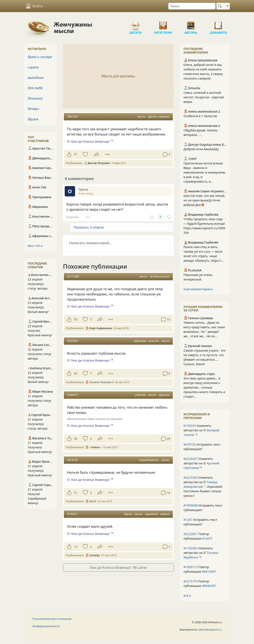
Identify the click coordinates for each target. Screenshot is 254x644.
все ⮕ (187, 595)
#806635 (208, 586)
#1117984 (73, 277)
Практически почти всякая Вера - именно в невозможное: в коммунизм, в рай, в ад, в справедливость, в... (205, 172)
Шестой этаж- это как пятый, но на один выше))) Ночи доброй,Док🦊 (204, 200)
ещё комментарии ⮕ (198, 289)
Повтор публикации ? (198, 536)
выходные (36, 78)
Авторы (191, 24)
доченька (35, 98)
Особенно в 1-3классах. (201, 116)
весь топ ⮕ (35, 246)
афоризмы (140, 341)
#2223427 (190, 459)
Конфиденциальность (46, 626)
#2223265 (190, 477)
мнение (165, 514)
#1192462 (190, 548)
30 (76, 319)
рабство (141, 395)
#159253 (190, 426)
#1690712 (190, 567)
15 (76, 547)
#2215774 (190, 581)
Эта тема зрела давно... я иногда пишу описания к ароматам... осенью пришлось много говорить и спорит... (204, 387)
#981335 (72, 117)
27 (76, 154)
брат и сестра (40, 57)
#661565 (208, 571)
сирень (33, 67)
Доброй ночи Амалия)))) (201, 149)
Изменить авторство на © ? (201, 430)
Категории (163, 24)
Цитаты (135, 24)
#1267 (188, 520)
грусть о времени (159, 117)
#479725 (190, 444)
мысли (141, 117)
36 (76, 439)
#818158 (72, 460)
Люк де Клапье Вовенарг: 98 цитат (118, 567)
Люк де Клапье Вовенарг (90, 141)
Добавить (219, 24)
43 (76, 373)
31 (76, 493)
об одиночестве (160, 277)
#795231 (72, 514)
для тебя (35, 88)
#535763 (72, 341)
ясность (154, 341)
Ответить (73, 217)
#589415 (72, 395)
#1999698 (190, 505)
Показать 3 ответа (89, 227)
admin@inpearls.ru (210, 630)
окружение (152, 514)
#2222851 (190, 534)
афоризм (164, 395)
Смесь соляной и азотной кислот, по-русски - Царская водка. (204, 97)
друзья (128, 514)
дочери (33, 109)
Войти (34, 6)
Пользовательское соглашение (52, 619)
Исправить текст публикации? (202, 447)
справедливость (149, 460)
